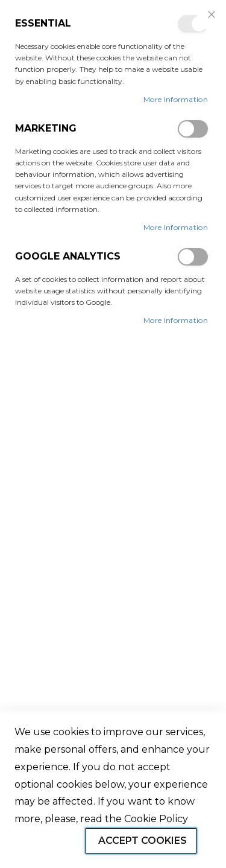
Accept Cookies (143, 841)
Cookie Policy (156, 819)
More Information (176, 99)
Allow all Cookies (42, 842)
